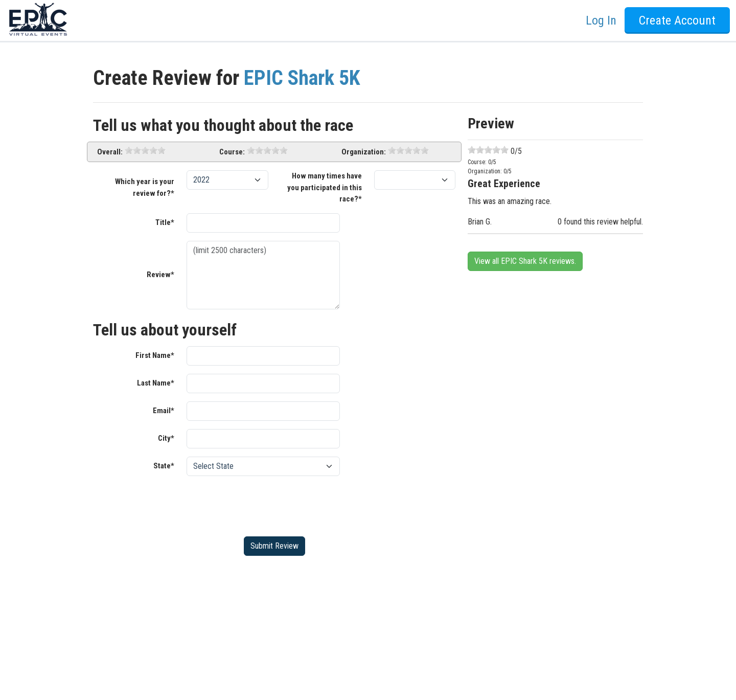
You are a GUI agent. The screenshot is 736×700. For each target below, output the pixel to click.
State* (164, 466)
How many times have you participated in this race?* (325, 187)
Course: (232, 152)
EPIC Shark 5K (302, 78)
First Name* (155, 355)
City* (166, 438)
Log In (601, 20)
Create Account (677, 20)
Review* (160, 275)
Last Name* (156, 383)
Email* (164, 411)
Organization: (364, 152)
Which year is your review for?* (145, 187)
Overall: (110, 152)
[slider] (145, 150)
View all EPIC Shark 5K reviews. (525, 261)
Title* (165, 222)
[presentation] (264, 504)
